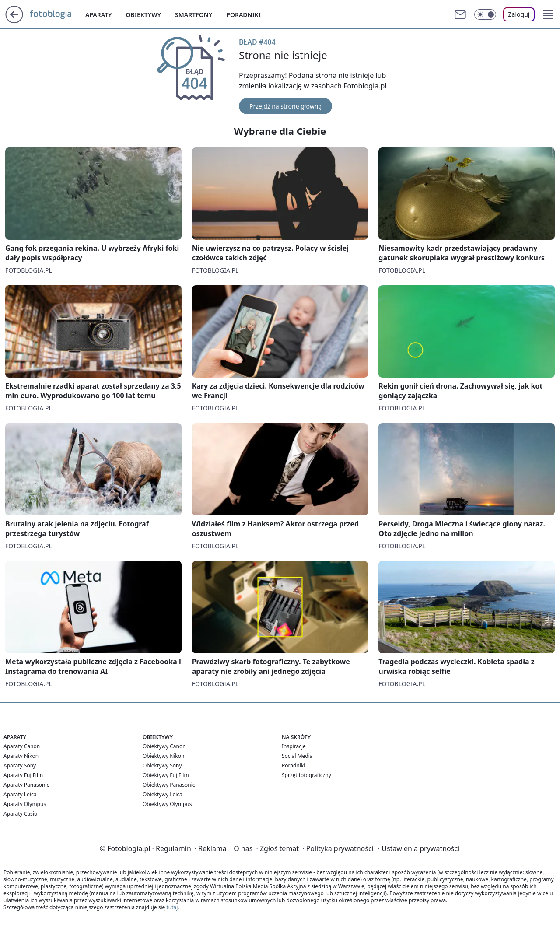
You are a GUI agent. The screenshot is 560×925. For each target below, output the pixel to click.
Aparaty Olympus (25, 804)
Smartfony (194, 15)
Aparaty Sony (20, 766)
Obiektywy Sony (162, 766)
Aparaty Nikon (21, 756)
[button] (548, 14)
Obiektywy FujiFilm (166, 775)
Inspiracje (294, 746)
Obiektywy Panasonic (169, 785)
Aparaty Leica (20, 794)
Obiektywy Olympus (167, 804)
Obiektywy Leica (163, 794)
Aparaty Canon (22, 746)
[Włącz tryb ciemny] (485, 14)
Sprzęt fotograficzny (306, 775)
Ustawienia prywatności (419, 848)
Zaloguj (519, 14)
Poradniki (243, 15)
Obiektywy (144, 15)
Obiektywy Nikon (163, 756)
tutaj (172, 907)
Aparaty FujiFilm (23, 775)
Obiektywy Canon (164, 746)
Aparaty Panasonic (26, 785)
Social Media (297, 756)
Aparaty (99, 15)
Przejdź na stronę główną (285, 106)
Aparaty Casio (20, 814)
